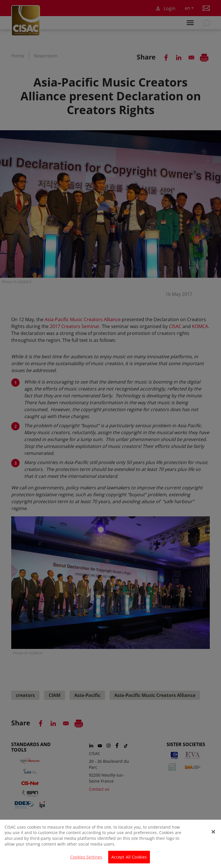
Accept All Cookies (129, 860)
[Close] (213, 835)
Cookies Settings (86, 860)
